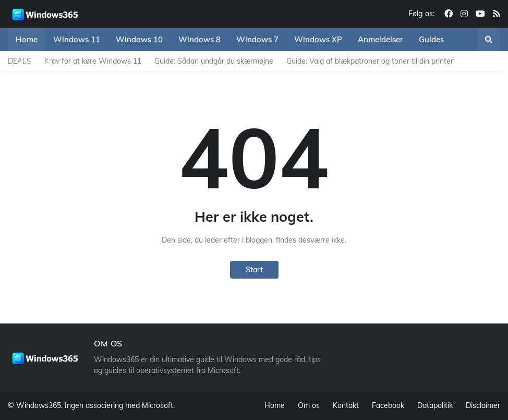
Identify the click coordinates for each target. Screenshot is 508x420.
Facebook (388, 405)
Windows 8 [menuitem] (199, 39)
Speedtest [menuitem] (34, 62)
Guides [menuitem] (431, 39)
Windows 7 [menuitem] (257, 39)
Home (275, 405)
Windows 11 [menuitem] (77, 39)
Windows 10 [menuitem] (139, 39)
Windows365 (39, 405)
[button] (489, 40)
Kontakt (346, 405)
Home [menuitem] (27, 39)
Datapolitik (435, 405)
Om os (309, 405)
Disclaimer (483, 405)
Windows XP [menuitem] (318, 39)
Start (254, 270)
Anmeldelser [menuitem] (380, 39)
